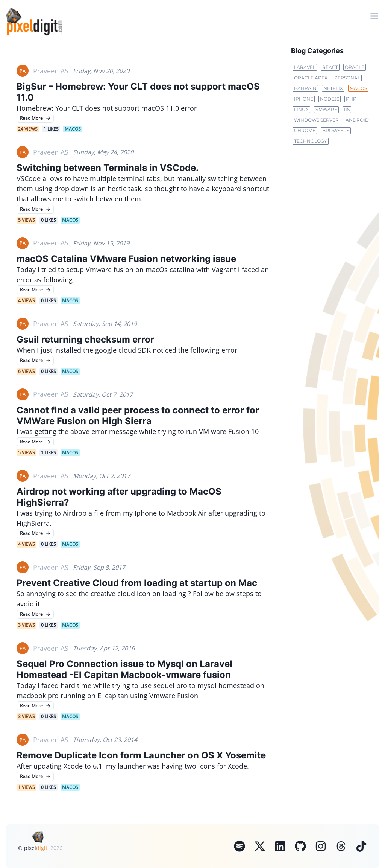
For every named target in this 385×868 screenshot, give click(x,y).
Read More (35, 118)
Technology (311, 141)
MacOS (358, 88)
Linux (301, 109)
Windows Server (316, 120)
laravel (305, 67)
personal (347, 78)
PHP (351, 99)
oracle (355, 67)
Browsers (336, 130)
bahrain (305, 88)
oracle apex (311, 78)
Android (357, 120)
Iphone (304, 99)
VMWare (326, 109)
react (330, 67)
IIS (347, 109)
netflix (333, 88)
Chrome (305, 130)
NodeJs (330, 99)
